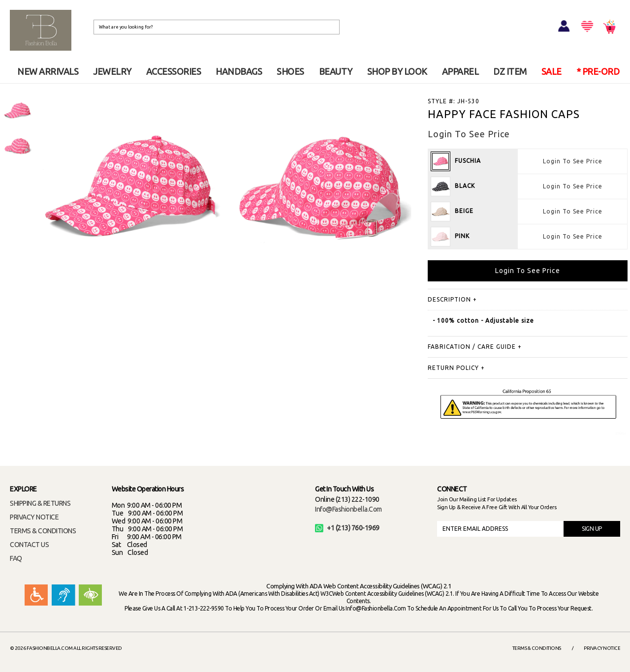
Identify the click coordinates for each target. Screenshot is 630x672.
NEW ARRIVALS (48, 71)
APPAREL (460, 71)
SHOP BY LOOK (397, 71)
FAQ (16, 558)
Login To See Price (573, 161)
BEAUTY (336, 71)
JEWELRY (112, 71)
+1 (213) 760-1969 (347, 528)
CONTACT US (29, 545)
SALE (551, 71)
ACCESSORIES (174, 71)
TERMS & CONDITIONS (43, 531)
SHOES (290, 71)
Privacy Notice (602, 648)
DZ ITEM (510, 71)
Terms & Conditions (537, 648)
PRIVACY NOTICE (34, 517)
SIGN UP (592, 529)
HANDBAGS (239, 71)
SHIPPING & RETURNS (40, 503)
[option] (17, 111)
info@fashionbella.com (348, 509)
